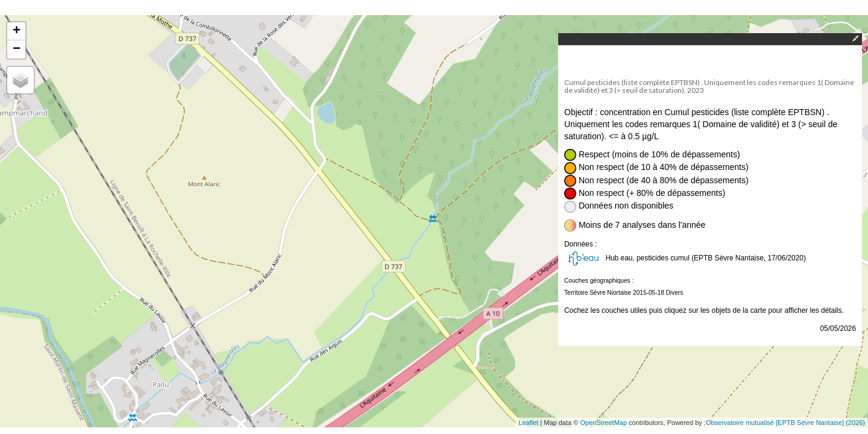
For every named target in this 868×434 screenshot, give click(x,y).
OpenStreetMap (603, 423)
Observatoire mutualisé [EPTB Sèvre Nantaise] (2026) (785, 423)
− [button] (17, 49)
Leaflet (528, 423)
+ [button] (17, 31)
